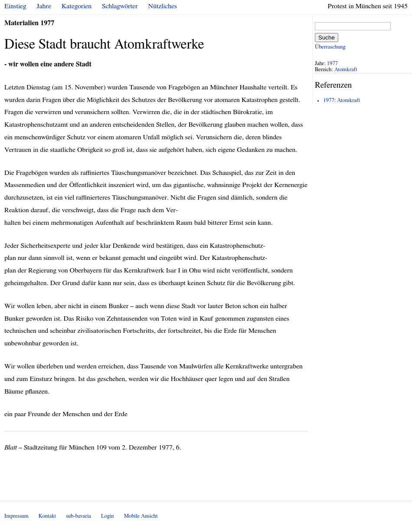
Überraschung (330, 47)
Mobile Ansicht (141, 516)
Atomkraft (346, 70)
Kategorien (77, 6)
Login (108, 516)
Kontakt (47, 516)
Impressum (16, 516)
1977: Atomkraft (342, 100)
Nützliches (163, 6)
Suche (327, 38)
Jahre (44, 6)
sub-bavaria (78, 516)
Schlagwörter (120, 6)
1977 (333, 64)
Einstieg (15, 6)
